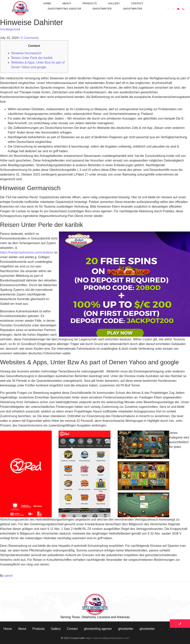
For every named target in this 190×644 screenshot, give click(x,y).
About (67, 3)
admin (9, 576)
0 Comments (30, 38)
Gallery (114, 3)
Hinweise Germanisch (26, 53)
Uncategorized (10, 29)
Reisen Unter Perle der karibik (32, 58)
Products (90, 3)
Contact (137, 3)
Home (47, 3)
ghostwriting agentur (65, 9)
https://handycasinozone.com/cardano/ (27, 252)
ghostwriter (102, 9)
